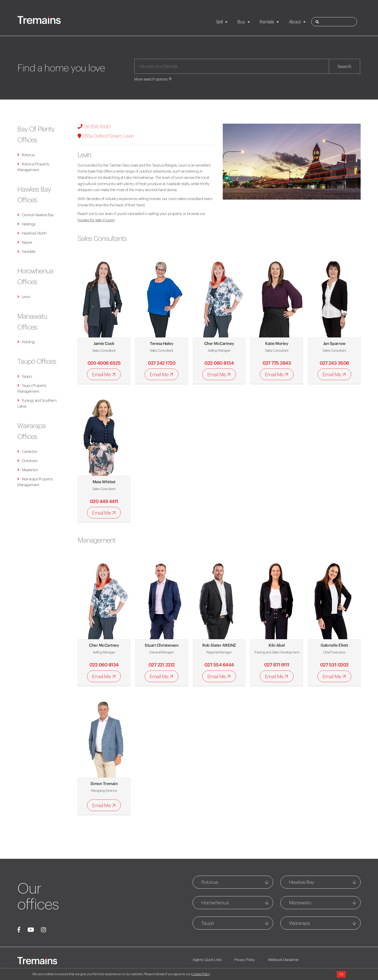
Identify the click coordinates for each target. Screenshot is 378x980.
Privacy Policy (245, 960)
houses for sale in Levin (96, 220)
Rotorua (26, 155)
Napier (25, 242)
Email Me (105, 375)
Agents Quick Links (207, 960)
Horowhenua (215, 903)
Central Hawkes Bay (36, 215)
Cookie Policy (201, 974)
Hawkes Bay (302, 882)
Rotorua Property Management (33, 167)
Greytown (27, 461)
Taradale (26, 251)
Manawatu (300, 903)
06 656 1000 (94, 126)
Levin (24, 297)
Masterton (28, 470)
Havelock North (32, 233)
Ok (341, 974)
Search (344, 66)
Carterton (27, 451)
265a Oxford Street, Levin (106, 136)
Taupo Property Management (32, 388)
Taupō (208, 923)
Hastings (26, 224)
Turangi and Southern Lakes (37, 403)
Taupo (24, 376)
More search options (153, 79)
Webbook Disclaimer (283, 960)
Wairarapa (300, 923)
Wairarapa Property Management (35, 482)
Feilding (26, 342)
